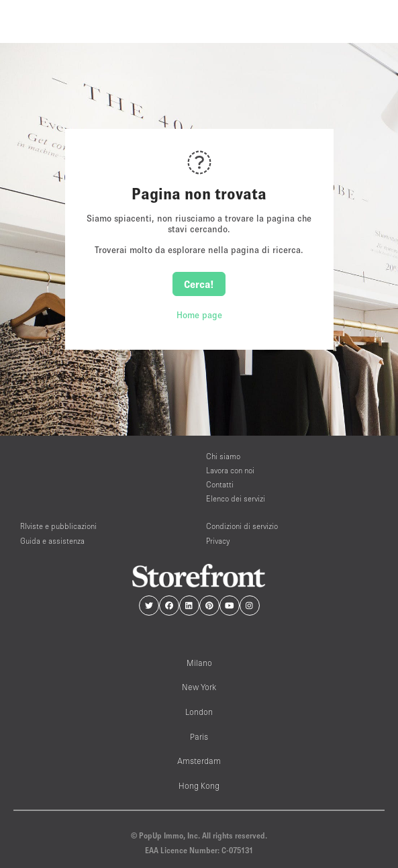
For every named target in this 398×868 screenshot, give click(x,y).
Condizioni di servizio (242, 526)
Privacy (218, 541)
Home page (199, 315)
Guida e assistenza (52, 541)
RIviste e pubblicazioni (58, 526)
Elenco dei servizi (236, 498)
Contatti (220, 484)
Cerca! (199, 284)
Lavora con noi (230, 470)
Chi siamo (223, 456)
